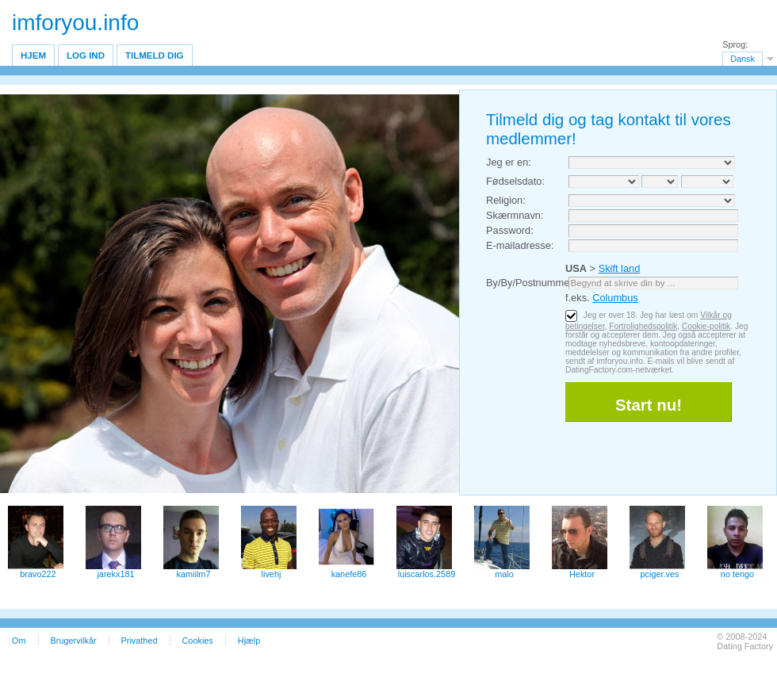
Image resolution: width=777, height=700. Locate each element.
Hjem (33, 55)
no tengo (737, 574)
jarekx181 (115, 574)
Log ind (86, 55)
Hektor (582, 574)
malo (504, 574)
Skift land (620, 268)
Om (19, 641)
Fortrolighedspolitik (643, 326)
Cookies (198, 641)
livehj (272, 574)
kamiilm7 (194, 574)
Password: (510, 230)
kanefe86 (349, 574)
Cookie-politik (706, 326)
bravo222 (38, 574)
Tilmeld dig (155, 55)
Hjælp (249, 641)
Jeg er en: (509, 162)
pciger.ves (660, 574)
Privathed (140, 641)
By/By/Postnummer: (531, 283)
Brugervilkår (74, 641)
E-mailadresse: (520, 245)
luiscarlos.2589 (427, 574)
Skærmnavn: (515, 215)
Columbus (615, 298)
